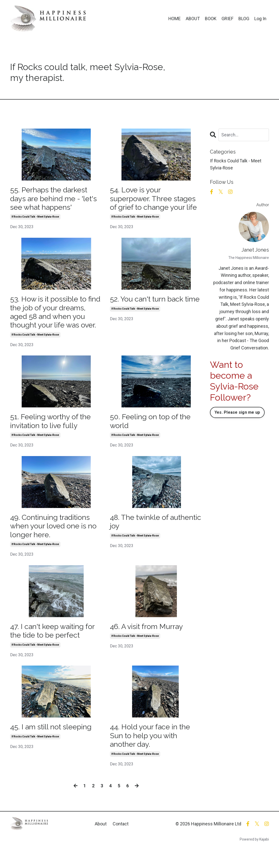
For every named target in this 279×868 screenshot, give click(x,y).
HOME (174, 19)
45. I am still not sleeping (53, 742)
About (101, 840)
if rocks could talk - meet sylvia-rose (35, 218)
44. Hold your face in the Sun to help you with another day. (152, 751)
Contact (121, 840)
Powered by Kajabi (254, 855)
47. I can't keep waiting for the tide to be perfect (55, 645)
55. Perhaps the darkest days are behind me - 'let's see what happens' (56, 199)
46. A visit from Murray (148, 640)
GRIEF (227, 19)
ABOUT (193, 19)
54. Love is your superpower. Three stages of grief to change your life (155, 199)
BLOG (244, 19)
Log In (260, 19)
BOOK (211, 19)
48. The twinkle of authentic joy (141, 535)
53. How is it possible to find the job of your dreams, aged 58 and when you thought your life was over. (56, 319)
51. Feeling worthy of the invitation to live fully (52, 433)
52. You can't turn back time (148, 305)
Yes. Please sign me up (237, 413)
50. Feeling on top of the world (152, 433)
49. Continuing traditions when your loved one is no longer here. (55, 539)
